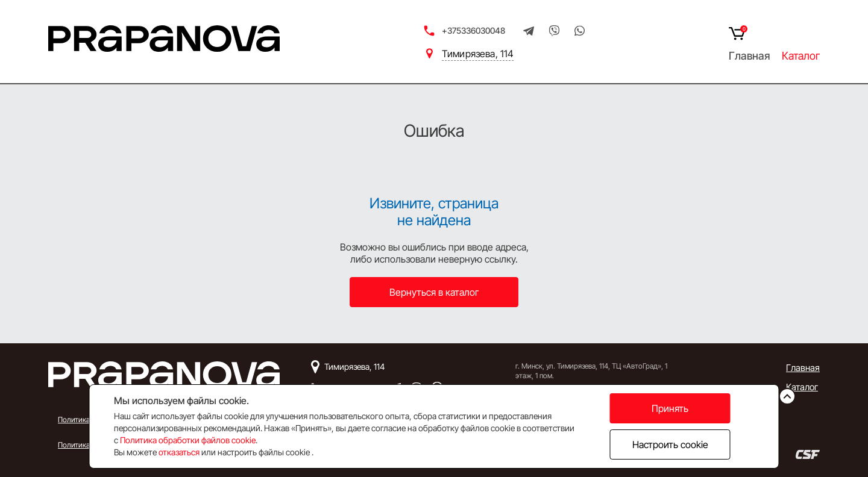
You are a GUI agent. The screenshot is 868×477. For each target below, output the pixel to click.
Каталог (801, 56)
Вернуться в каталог (434, 292)
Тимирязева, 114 (478, 54)
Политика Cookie (86, 445)
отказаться (179, 452)
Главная (749, 56)
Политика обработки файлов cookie (188, 440)
